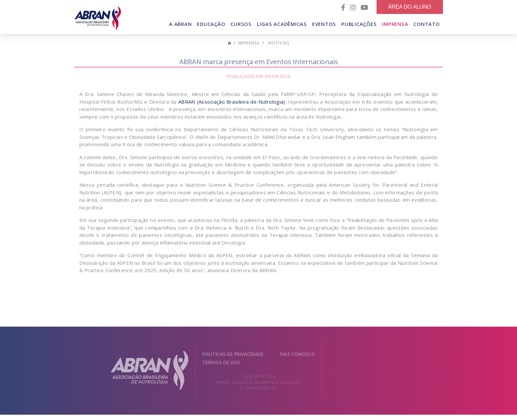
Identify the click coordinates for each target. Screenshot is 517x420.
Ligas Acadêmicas (282, 24)
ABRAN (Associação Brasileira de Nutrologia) (232, 107)
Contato (427, 24)
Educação (211, 24)
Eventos (324, 24)
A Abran (180, 24)
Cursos (241, 24)
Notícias (279, 49)
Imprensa (395, 24)
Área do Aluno (410, 7)
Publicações (359, 24)
